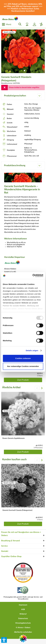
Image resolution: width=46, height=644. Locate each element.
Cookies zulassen (23, 358)
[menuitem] (7, 24)
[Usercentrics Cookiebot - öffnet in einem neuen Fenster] (33, 276)
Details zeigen (32, 350)
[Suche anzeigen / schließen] (19, 24)
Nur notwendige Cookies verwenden (23, 366)
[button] (4, 640)
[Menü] (7, 24)
